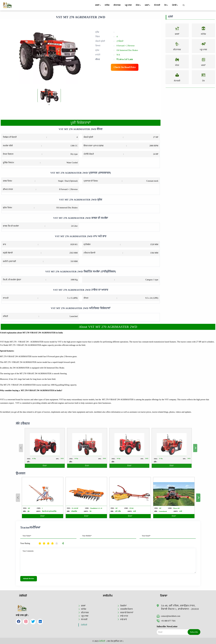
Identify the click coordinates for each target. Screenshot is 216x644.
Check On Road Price (125, 67)
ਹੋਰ (166, 5)
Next (198, 498)
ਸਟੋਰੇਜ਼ (107, 5)
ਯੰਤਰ (138, 5)
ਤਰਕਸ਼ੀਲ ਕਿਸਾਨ (127, 609)
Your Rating (25, 543)
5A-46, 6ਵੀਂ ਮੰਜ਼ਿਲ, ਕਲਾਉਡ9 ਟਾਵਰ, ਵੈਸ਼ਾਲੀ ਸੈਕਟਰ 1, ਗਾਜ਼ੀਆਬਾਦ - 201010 (180, 607)
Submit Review (29, 579)
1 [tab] (49, 105)
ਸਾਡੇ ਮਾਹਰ (124, 616)
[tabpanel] (49, 96)
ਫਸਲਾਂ (98, 5)
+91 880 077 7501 (166, 621)
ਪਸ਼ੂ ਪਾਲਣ (128, 5)
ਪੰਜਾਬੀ (175, 5)
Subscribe (194, 632)
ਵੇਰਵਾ (43, 516)
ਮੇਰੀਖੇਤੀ (84, 625)
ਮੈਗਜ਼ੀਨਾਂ (123, 606)
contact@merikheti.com (168, 616)
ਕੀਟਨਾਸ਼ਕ (117, 5)
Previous (18, 498)
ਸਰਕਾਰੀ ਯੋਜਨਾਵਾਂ (127, 613)
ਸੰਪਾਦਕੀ (157, 5)
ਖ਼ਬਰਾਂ (148, 5)
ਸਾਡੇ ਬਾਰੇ (124, 619)
